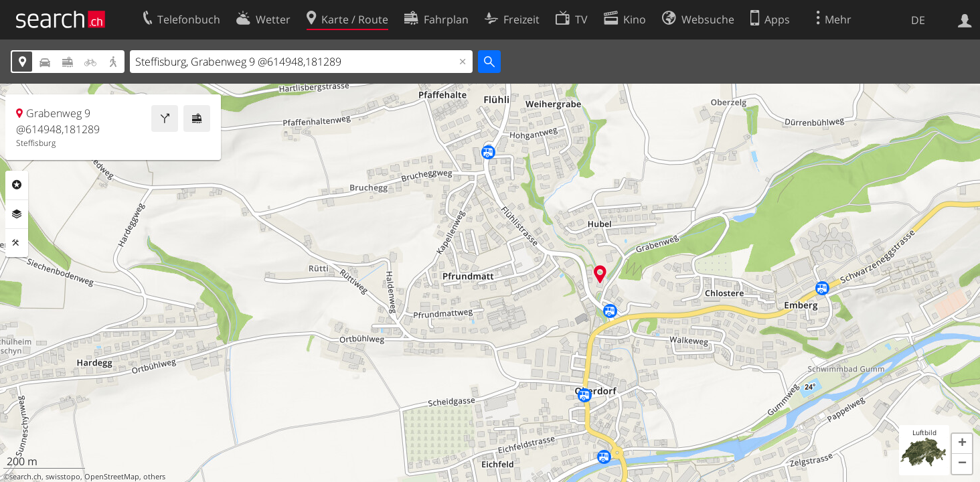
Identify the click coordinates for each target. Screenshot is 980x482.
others (154, 477)
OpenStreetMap (112, 477)
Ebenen (17, 214)
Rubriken (17, 185)
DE (918, 20)
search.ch (25, 477)
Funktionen (17, 243)
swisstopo (63, 477)
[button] (962, 444)
